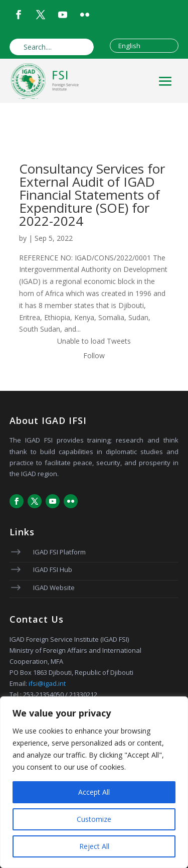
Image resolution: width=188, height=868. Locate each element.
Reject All (94, 846)
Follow (94, 355)
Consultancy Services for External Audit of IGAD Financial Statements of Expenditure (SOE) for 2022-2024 (92, 195)
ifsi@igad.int (47, 683)
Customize (94, 819)
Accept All (94, 792)
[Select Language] (144, 46)
